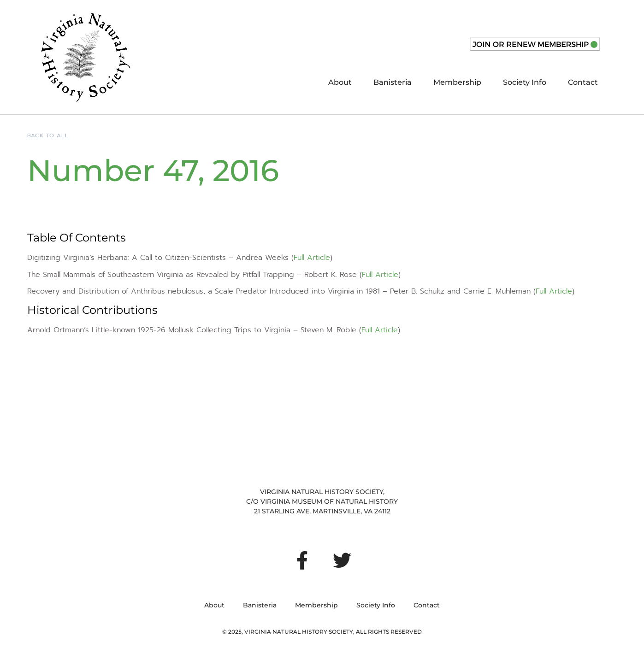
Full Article (312, 258)
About (340, 82)
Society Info (525, 82)
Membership (457, 82)
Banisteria (393, 82)
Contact (583, 82)
